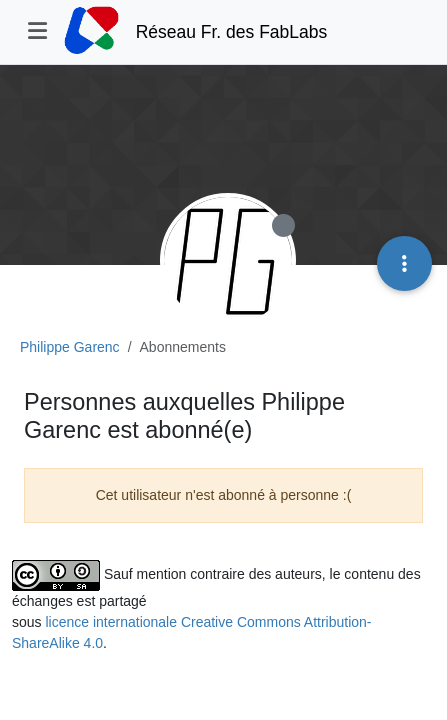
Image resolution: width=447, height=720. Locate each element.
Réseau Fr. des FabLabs (232, 32)
